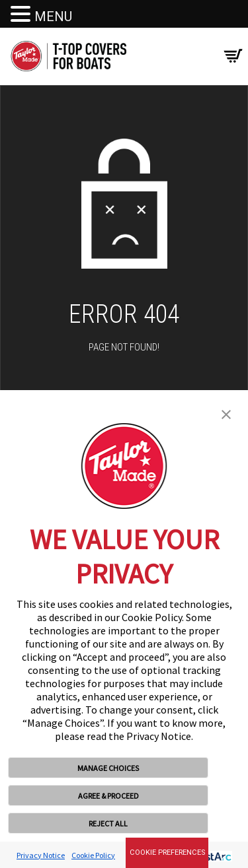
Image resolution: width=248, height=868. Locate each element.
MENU (53, 17)
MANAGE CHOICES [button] (108, 768)
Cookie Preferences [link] (167, 852)
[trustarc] (209, 855)
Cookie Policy (93, 855)
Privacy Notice (41, 855)
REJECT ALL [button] (108, 823)
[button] (226, 413)
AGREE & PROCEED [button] (108, 796)
